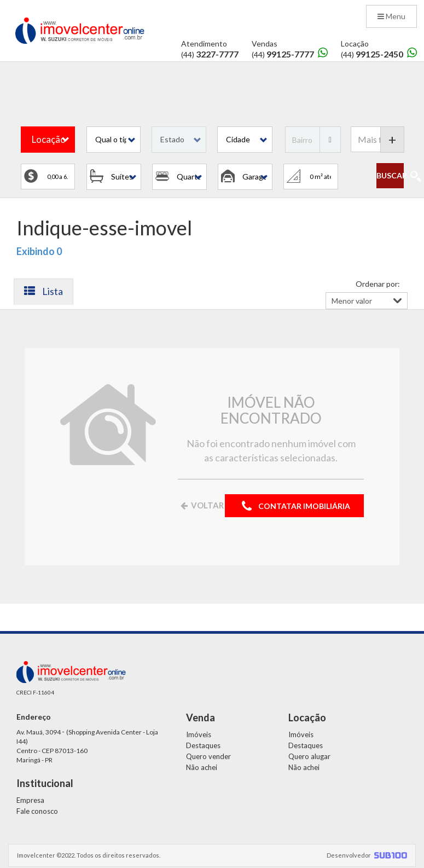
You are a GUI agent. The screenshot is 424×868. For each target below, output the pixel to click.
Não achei (202, 767)
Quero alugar (309, 756)
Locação (49, 139)
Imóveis (199, 734)
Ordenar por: (378, 284)
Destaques (203, 745)
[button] (114, 140)
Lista (43, 291)
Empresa (30, 800)
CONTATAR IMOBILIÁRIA (294, 507)
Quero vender (208, 756)
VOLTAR (201, 505)
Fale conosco (37, 811)
